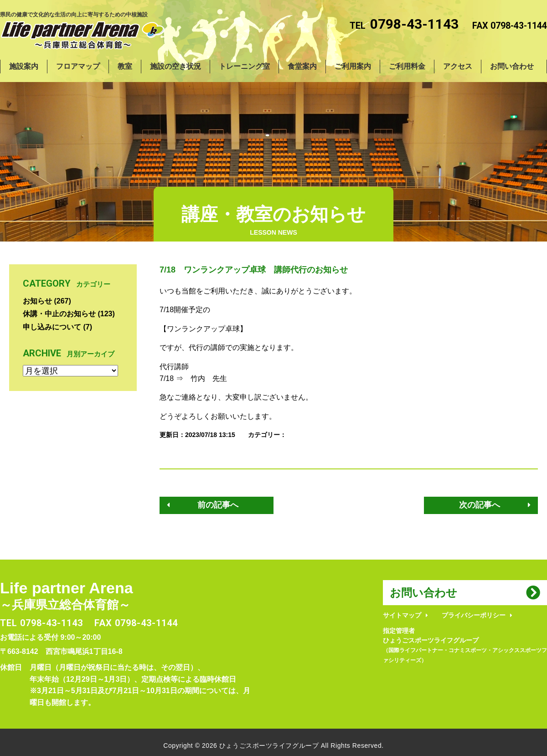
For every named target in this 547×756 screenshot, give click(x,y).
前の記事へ (218, 505)
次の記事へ (480, 505)
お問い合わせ (423, 593)
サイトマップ (402, 615)
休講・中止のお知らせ (59, 314)
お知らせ (37, 301)
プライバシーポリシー (474, 615)
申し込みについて (52, 327)
